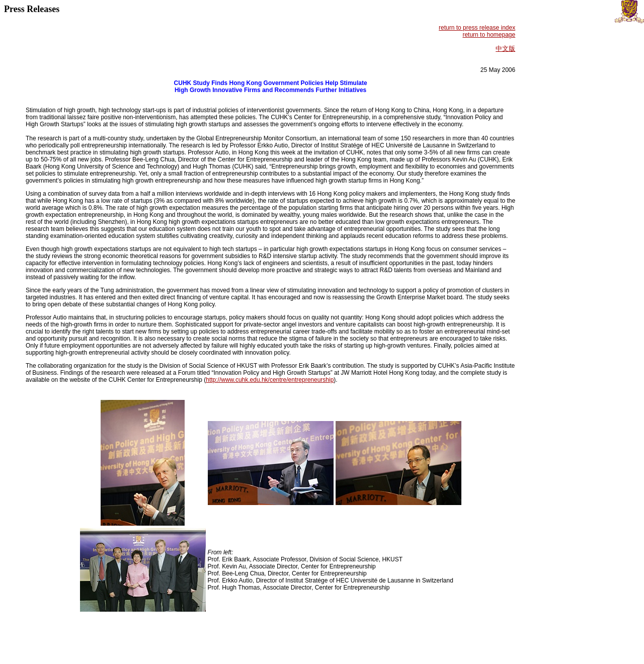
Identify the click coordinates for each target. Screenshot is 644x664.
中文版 (505, 49)
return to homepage (489, 35)
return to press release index (477, 28)
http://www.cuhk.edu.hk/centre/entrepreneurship (270, 380)
